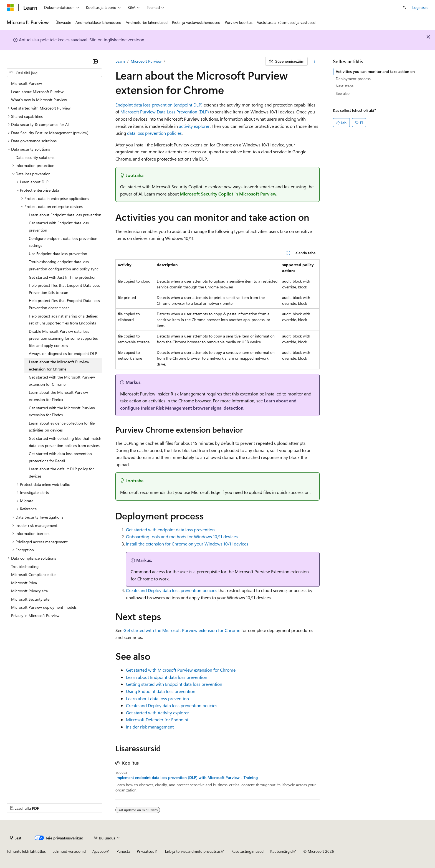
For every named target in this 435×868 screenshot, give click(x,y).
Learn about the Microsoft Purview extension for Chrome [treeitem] (59, 365)
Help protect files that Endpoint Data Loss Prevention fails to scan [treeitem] (64, 289)
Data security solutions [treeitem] (35, 157)
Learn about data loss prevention (157, 698)
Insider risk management (150, 727)
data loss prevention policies (154, 133)
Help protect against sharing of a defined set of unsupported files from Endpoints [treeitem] (64, 320)
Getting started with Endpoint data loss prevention (174, 684)
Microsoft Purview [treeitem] (26, 83)
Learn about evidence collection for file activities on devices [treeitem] (62, 427)
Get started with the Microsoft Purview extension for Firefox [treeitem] (62, 411)
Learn (120, 61)
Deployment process (353, 79)
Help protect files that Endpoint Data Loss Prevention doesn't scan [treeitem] (64, 304)
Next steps (345, 86)
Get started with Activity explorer (157, 713)
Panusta (123, 851)
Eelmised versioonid (69, 851)
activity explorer (194, 126)
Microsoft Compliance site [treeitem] (33, 574)
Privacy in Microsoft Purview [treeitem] (35, 616)
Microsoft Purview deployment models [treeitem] (44, 607)
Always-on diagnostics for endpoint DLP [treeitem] (63, 353)
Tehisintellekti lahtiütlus (26, 851)
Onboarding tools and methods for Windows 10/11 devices (182, 536)
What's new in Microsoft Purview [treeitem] (39, 100)
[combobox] (54, 73)
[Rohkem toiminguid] (315, 61)
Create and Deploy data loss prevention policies (172, 590)
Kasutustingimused (247, 851)
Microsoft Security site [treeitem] (30, 599)
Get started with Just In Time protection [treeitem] (63, 277)
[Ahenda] (95, 61)
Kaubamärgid (281, 851)
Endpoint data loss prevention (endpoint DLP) (159, 105)
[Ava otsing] (404, 7)
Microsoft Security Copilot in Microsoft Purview (228, 194)
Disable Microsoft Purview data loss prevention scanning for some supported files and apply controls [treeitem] (64, 338)
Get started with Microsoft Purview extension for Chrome (181, 670)
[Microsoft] (10, 7)
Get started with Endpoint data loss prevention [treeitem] (59, 226)
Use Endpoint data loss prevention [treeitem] (58, 254)
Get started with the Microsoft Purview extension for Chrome (182, 630)
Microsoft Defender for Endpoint (157, 719)
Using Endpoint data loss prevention (161, 691)
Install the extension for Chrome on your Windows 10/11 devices (187, 544)
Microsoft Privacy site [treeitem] (29, 591)
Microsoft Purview (146, 61)
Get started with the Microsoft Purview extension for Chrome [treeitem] (62, 381)
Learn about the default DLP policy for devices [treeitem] (61, 472)
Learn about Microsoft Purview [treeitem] (37, 92)
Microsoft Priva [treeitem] (24, 583)
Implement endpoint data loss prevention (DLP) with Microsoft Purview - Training (187, 778)
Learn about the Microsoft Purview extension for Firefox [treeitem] (58, 396)
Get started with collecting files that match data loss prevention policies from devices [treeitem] (65, 442)
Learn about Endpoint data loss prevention (167, 677)
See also (343, 93)
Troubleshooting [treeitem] (25, 566)
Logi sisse (420, 7)
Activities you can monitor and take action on (375, 71)
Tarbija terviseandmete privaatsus (193, 851)
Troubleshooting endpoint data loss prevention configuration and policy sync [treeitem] (64, 265)
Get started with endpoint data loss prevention (170, 530)
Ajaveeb (99, 851)
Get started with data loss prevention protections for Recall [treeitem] (60, 457)
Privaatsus (145, 851)
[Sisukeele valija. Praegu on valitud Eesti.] (16, 838)
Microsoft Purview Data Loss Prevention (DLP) (165, 112)
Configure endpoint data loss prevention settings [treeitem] (63, 242)
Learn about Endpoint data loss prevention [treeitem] (65, 215)
